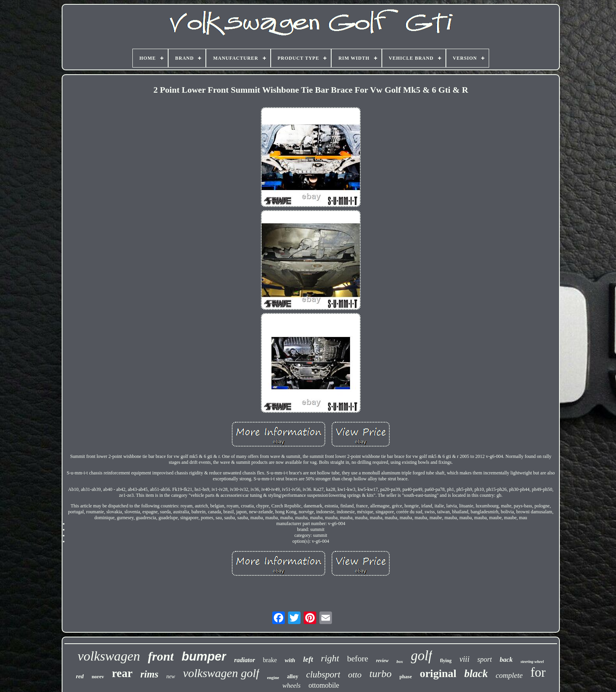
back (506, 660)
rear (122, 673)
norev (98, 676)
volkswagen (109, 656)
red (80, 676)
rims (149, 674)
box (400, 661)
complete (509, 675)
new (171, 676)
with (290, 660)
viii (464, 659)
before (357, 659)
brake (270, 660)
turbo (380, 674)
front (161, 656)
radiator (245, 660)
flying (446, 661)
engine (273, 677)
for (538, 672)
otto (355, 675)
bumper (204, 656)
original (438, 673)
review (382, 661)
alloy (292, 676)
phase (406, 676)
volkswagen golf (221, 673)
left (308, 659)
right (330, 658)
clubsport (323, 675)
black (476, 674)
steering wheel (532, 662)
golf (422, 656)
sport (485, 659)
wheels (291, 686)
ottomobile (324, 685)
